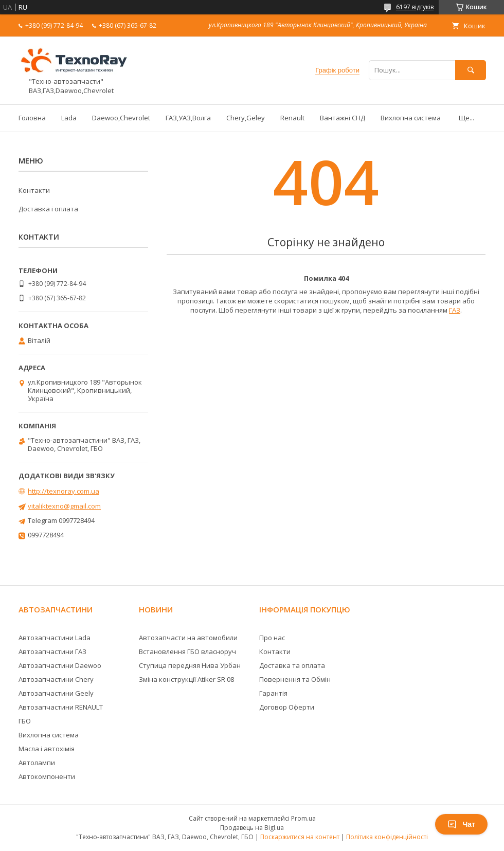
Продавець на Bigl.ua (252, 828)
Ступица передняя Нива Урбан (190, 665)
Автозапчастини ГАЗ (52, 651)
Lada (69, 118)
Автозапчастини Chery (56, 679)
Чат (461, 824)
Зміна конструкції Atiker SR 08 (186, 679)
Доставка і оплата (48, 209)
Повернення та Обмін (295, 679)
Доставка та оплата (292, 665)
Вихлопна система (411, 118)
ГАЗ (455, 310)
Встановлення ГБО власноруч (187, 651)
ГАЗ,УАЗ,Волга (188, 118)
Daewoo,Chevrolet (121, 118)
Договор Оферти (287, 707)
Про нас (272, 638)
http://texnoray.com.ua (64, 491)
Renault (292, 118)
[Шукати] (471, 70)
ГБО (25, 721)
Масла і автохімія (47, 749)
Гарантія (273, 693)
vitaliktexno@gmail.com (64, 506)
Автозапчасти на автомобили (188, 638)
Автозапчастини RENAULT (61, 707)
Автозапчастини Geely (56, 693)
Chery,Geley (246, 118)
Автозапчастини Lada (55, 638)
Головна (32, 118)
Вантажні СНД (343, 118)
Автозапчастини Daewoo (60, 665)
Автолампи (37, 763)
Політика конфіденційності (387, 837)
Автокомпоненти (47, 776)
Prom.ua (303, 818)
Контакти (34, 190)
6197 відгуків (415, 7)
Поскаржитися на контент (300, 837)
